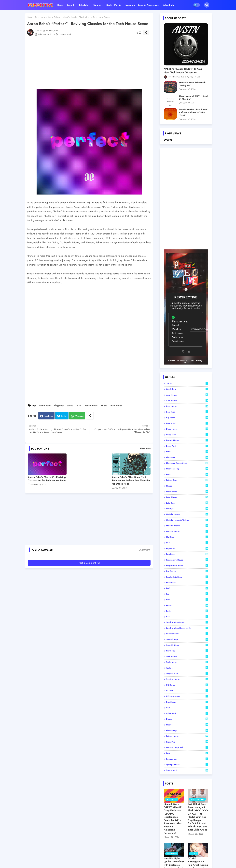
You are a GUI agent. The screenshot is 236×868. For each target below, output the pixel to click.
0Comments (145, 550)
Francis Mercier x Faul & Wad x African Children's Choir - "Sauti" (193, 112)
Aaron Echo (45, 406)
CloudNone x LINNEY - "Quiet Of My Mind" (193, 98)
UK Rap (187, 691)
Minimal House (187, 531)
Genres (97, 5)
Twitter (64, 416)
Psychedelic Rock (187, 577)
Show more (145, 448)
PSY (187, 543)
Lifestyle (84, 5)
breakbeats (187, 702)
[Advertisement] (92, 64)
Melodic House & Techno (187, 520)
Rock (187, 611)
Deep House (187, 429)
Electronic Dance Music (187, 463)
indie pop (187, 742)
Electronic (187, 457)
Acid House (187, 395)
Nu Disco (187, 537)
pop (187, 753)
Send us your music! (149, 5)
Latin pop (187, 503)
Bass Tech (187, 412)
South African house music (187, 628)
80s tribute (187, 389)
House (187, 486)
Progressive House (187, 560)
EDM (79, 406)
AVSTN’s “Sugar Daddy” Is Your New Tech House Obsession (183, 71)
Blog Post (59, 406)
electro (187, 725)
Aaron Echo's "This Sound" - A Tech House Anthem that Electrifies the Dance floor (131, 480)
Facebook (48, 416)
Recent (70, 5)
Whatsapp (79, 416)
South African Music (187, 622)
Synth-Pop (187, 651)
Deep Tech (187, 435)
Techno (187, 668)
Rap (187, 594)
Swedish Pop (187, 639)
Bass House (187, 406)
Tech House (40, 17)
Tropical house (187, 679)
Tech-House (187, 662)
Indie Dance (187, 492)
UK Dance (187, 685)
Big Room (187, 418)
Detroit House (187, 440)
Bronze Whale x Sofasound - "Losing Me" (192, 84)
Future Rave (187, 480)
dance (70, 406)
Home (60, 5)
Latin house (187, 497)
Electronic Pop (187, 469)
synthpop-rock (187, 765)
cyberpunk (187, 713)
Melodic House (187, 514)
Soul (187, 617)
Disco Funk (187, 446)
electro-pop (187, 731)
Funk (187, 475)
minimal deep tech (187, 747)
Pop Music (187, 549)
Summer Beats (187, 634)
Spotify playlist (114, 5)
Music (104, 406)
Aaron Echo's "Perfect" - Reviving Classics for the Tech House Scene (47, 479)
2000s (187, 383)
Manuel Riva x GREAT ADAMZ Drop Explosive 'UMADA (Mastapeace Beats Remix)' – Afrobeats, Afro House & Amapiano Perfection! (173, 819)
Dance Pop (187, 423)
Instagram (130, 5)
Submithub (168, 5)
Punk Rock (187, 583)
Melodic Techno (187, 526)
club (187, 708)
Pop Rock (187, 554)
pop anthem (187, 759)
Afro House (187, 401)
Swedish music (187, 645)
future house (187, 736)
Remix (187, 605)
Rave (187, 600)
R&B (187, 588)
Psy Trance (187, 571)
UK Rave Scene (187, 696)
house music (91, 406)
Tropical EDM (187, 674)
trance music (187, 770)
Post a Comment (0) (89, 563)
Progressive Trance (187, 565)
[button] (207, 5)
